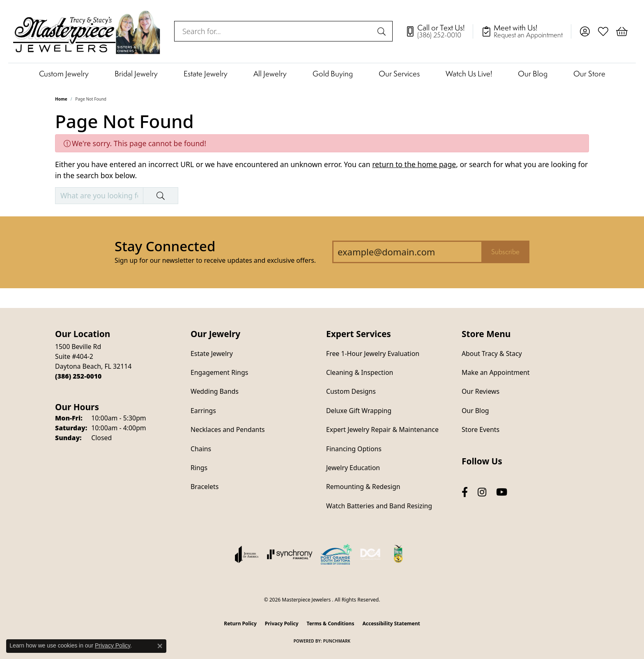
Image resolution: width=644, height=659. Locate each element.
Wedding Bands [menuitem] (215, 391)
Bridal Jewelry (136, 73)
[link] (439, 31)
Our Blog (533, 73)
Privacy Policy (282, 623)
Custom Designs (351, 391)
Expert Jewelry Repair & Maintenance (382, 429)
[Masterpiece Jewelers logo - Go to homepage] (87, 31)
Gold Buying (333, 73)
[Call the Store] (78, 376)
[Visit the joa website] (247, 554)
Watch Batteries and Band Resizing (379, 506)
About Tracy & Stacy (492, 354)
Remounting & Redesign (363, 487)
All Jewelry (270, 73)
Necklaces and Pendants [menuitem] (228, 429)
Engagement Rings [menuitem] (219, 372)
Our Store (589, 73)
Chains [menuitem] (201, 449)
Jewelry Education (353, 468)
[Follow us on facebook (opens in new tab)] (465, 492)
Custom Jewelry (64, 73)
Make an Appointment (496, 372)
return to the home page (414, 164)
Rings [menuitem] (199, 468)
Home (61, 99)
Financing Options (354, 449)
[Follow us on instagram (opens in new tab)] (482, 492)
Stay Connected (165, 246)
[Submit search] (383, 31)
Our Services (399, 73)
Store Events (481, 429)
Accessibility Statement (391, 623)
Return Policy (240, 623)
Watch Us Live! (469, 73)
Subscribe (505, 252)
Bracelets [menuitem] (205, 487)
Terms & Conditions (331, 623)
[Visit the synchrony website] (290, 554)
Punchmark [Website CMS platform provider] (337, 641)
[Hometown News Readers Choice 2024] (399, 554)
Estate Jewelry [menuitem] (212, 354)
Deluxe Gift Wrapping (359, 411)
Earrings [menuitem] (203, 411)
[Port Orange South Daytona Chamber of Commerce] (336, 554)
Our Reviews (481, 391)
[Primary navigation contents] (322, 73)
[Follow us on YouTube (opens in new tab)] (502, 492)
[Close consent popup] (160, 646)
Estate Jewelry (206, 73)
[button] (585, 31)
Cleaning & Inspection (360, 372)
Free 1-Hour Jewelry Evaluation (373, 354)
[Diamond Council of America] (370, 554)
